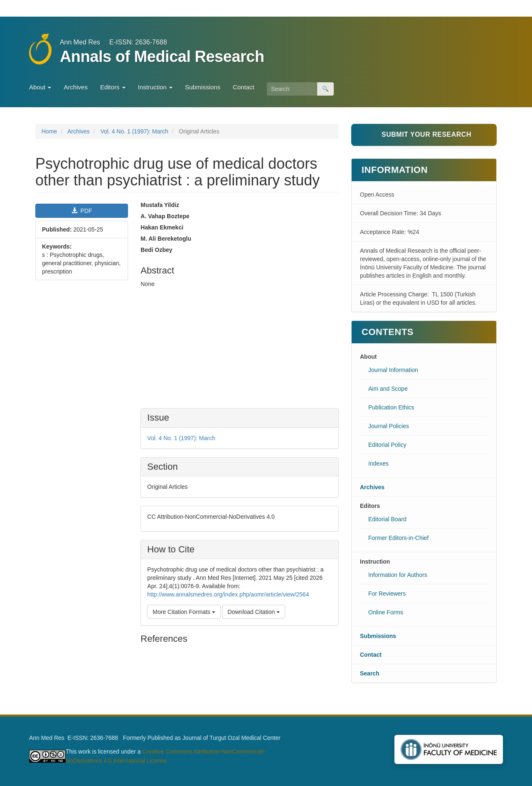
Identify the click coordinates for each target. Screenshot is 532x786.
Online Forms (386, 612)
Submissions (203, 87)
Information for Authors (398, 575)
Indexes (378, 463)
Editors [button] (113, 87)
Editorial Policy (387, 445)
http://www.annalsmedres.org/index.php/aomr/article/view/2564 (228, 594)
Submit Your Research (426, 134)
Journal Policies (389, 426)
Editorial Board (387, 519)
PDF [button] (82, 211)
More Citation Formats (184, 612)
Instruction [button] (155, 87)
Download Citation (254, 612)
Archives (76, 87)
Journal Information (393, 370)
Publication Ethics (391, 407)
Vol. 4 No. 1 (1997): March (134, 131)
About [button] (40, 87)
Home (49, 131)
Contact (244, 87)
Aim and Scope (388, 389)
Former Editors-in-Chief (398, 538)
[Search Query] (292, 89)
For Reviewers (387, 594)
